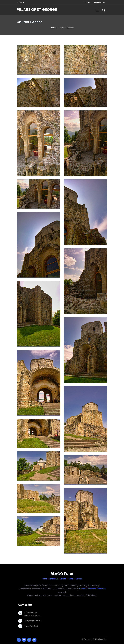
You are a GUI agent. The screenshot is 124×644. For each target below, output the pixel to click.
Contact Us (53, 579)
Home (44, 579)
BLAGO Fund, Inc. (100, 639)
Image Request (100, 2)
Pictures (54, 28)
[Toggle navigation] (97, 10)
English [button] (19, 2)
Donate (63, 579)
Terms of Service (75, 579)
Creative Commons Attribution (92, 589)
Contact (87, 2)
